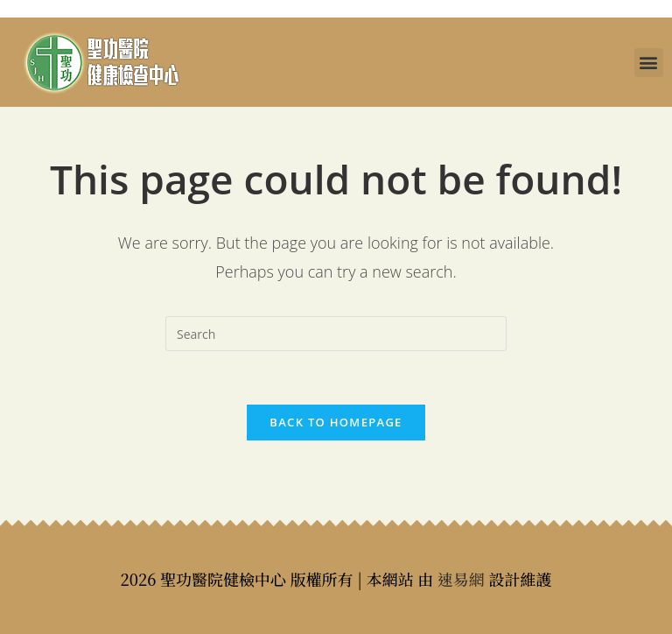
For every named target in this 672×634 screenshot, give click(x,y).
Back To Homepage (336, 422)
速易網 (461, 579)
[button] (649, 63)
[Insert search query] (336, 334)
